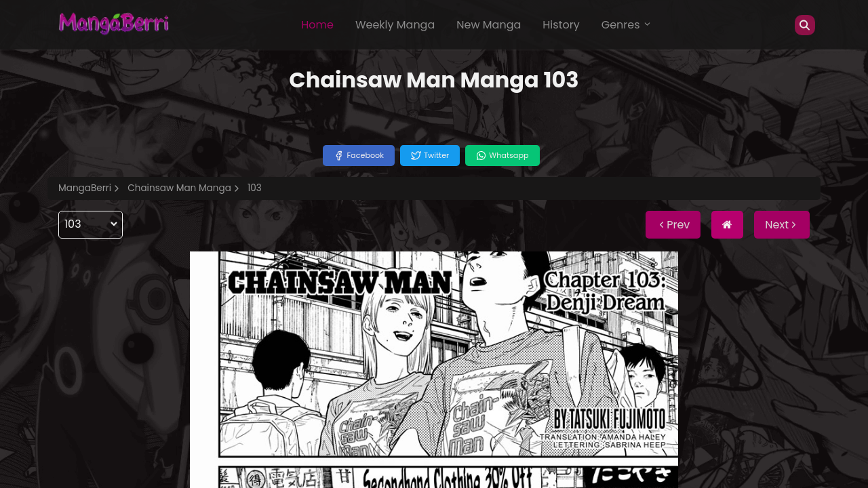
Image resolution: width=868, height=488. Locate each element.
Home (317, 25)
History (561, 25)
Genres (627, 25)
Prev (673, 225)
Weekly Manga (395, 25)
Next (782, 225)
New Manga (489, 25)
